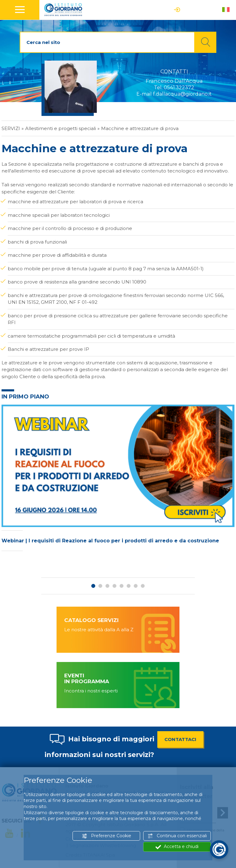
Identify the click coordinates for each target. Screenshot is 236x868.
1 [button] (93, 586)
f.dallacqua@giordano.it (182, 94)
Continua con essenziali (177, 836)
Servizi (11, 128)
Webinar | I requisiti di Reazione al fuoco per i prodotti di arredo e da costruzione (110, 541)
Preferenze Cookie (106, 836)
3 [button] (107, 586)
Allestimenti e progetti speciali (61, 128)
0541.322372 (179, 87)
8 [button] (143, 586)
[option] (118, 480)
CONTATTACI (180, 739)
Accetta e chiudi (177, 847)
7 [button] (136, 586)
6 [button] (129, 586)
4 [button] (114, 586)
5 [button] (122, 586)
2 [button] (100, 586)
